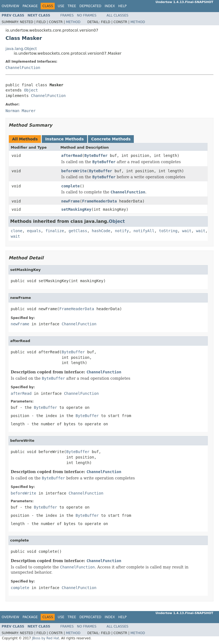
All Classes (117, 15)
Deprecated (90, 6)
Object (31, 90)
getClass (78, 231)
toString (168, 231)
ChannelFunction (23, 68)
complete (70, 186)
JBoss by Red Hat (45, 638)
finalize (55, 231)
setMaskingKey (76, 209)
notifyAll (144, 231)
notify (122, 231)
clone (16, 231)
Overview (10, 6)
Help (122, 6)
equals (34, 231)
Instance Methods (64, 139)
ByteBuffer (96, 156)
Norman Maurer (21, 111)
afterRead (72, 156)
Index (110, 6)
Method (73, 22)
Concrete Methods (111, 139)
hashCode (101, 231)
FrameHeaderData (99, 201)
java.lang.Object (21, 49)
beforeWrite (74, 171)
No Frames (87, 15)
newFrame (70, 201)
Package (30, 6)
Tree (72, 6)
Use (61, 6)
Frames (67, 15)
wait (187, 231)
